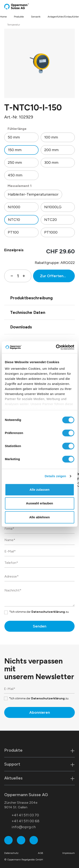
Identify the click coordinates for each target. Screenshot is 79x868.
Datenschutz (11, 853)
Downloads (21, 327)
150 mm (15, 150)
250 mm (15, 163)
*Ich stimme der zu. (39, 612)
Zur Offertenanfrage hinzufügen (57, 276)
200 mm (51, 150)
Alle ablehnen (40, 517)
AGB (41, 853)
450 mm (15, 175)
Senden (40, 626)
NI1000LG (53, 207)
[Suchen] (65, 6)
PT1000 (51, 232)
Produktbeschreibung (31, 298)
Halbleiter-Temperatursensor (33, 194)
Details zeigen (55, 476)
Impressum (69, 853)
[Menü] (74, 6)
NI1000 (14, 207)
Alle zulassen (39, 490)
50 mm (14, 137)
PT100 (13, 232)
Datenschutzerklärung (48, 612)
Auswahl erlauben (39, 503)
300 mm (51, 163)
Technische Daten (28, 312)
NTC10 (14, 220)
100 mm (51, 137)
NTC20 (51, 220)
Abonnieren (40, 712)
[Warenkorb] (70, 6)
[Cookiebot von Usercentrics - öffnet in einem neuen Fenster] (56, 347)
